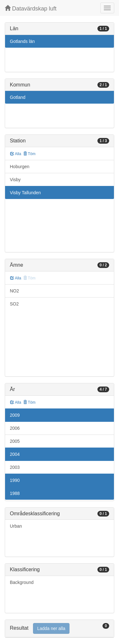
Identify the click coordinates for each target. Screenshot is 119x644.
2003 (15, 467)
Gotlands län (22, 41)
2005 (15, 441)
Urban (16, 526)
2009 (15, 415)
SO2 (14, 304)
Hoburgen (20, 167)
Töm (29, 154)
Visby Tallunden (25, 193)
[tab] (60, 629)
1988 (15, 493)
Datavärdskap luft (31, 8)
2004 (15, 454)
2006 (15, 428)
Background (22, 582)
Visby (15, 180)
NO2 (14, 291)
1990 (15, 480)
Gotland (18, 97)
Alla (16, 154)
